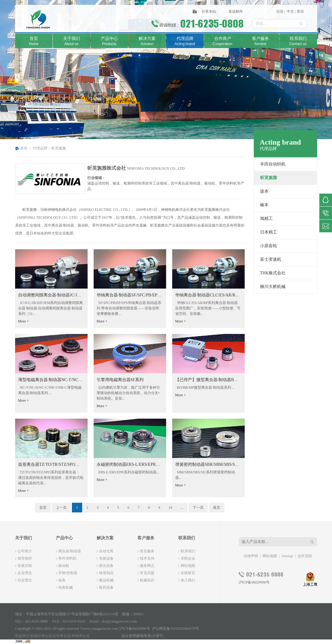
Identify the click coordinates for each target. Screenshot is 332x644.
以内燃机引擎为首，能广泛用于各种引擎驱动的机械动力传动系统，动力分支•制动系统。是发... (128, 393)
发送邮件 (236, 11)
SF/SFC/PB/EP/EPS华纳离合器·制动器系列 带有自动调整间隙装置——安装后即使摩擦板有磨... (129, 308)
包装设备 (106, 558)
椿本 (264, 205)
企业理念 (25, 573)
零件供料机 (67, 558)
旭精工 (266, 219)
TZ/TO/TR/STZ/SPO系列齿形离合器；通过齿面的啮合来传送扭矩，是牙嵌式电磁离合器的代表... (51, 478)
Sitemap (287, 556)
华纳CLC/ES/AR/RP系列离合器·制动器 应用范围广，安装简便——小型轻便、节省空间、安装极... (208, 308)
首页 (24, 148)
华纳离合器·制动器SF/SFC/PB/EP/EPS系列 (135, 295)
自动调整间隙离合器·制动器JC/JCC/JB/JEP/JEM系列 (66, 295)
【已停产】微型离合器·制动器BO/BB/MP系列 (218, 380)
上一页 (61, 508)
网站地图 (188, 566)
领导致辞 (25, 558)
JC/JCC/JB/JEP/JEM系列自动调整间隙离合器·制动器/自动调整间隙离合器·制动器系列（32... (51, 308)
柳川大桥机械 (273, 287)
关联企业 (188, 558)
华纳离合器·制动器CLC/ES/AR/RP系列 (211, 295)
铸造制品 (106, 573)
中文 (290, 11)
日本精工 (269, 232)
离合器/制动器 (70, 551)
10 (170, 508)
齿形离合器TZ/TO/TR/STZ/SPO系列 (51, 464)
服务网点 (147, 566)
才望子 (157, 636)
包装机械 (66, 587)
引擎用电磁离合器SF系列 (120, 380)
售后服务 (147, 551)
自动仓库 (106, 551)
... (182, 508)
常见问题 (147, 573)
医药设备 (106, 587)
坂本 (264, 191)
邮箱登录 (144, 636)
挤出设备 (106, 566)
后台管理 (129, 636)
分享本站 (209, 11)
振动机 (64, 566)
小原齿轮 (269, 246)
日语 (280, 11)
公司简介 (25, 551)
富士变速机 (271, 259)
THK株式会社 (273, 273)
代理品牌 (40, 148)
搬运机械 (106, 580)
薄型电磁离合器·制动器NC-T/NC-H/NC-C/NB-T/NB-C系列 (72, 380)
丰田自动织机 (273, 164)
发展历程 (25, 566)
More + (24, 321)
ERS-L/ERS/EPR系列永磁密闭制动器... (128, 472)
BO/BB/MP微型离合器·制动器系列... (205, 387)
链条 (62, 580)
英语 (300, 11)
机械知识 (147, 580)
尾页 (217, 508)
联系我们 (188, 551)
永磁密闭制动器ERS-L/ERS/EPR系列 (131, 464)
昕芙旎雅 (59, 148)
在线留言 (188, 573)
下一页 (198, 508)
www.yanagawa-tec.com (100, 629)
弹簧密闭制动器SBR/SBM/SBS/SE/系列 (211, 464)
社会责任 (25, 580)
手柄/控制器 (68, 573)
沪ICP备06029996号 (254, 582)
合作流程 (305, 556)
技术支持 (147, 558)
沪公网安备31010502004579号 (176, 629)
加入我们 (188, 580)
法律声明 (251, 556)
